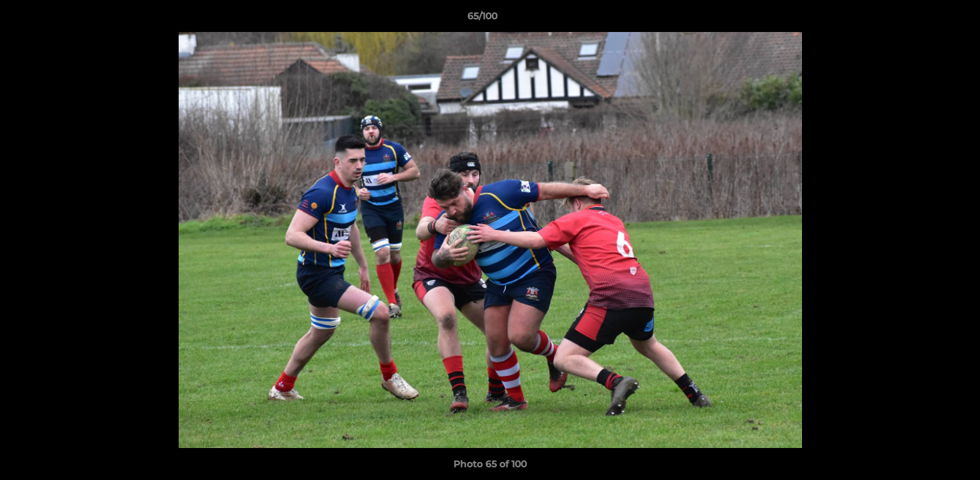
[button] (924, 19)
